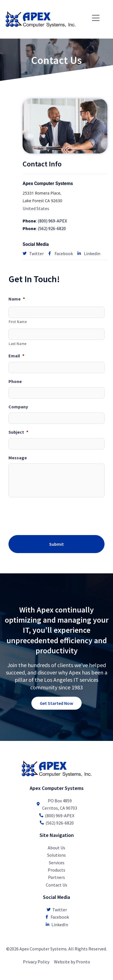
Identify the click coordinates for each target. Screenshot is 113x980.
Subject (18, 432)
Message (18, 458)
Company (18, 407)
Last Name (18, 344)
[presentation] (51, 515)
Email (16, 356)
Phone (15, 381)
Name (17, 299)
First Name (18, 322)
